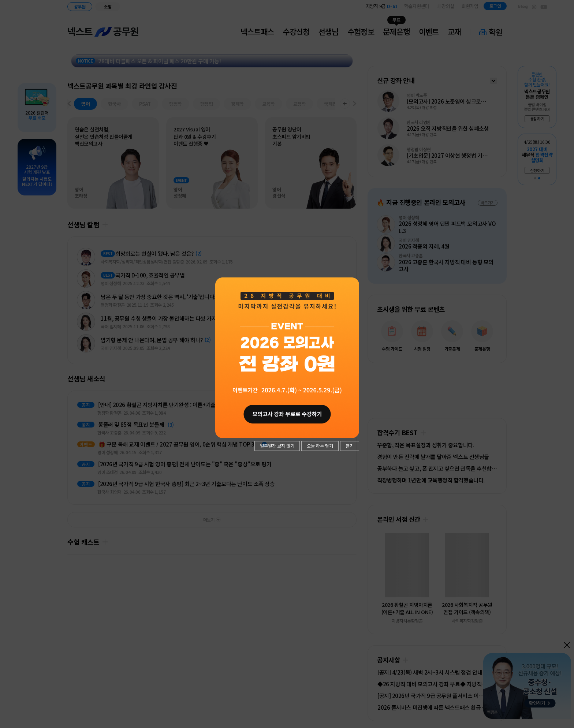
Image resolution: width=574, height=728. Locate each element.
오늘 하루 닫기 (320, 446)
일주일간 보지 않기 (277, 446)
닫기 (350, 446)
